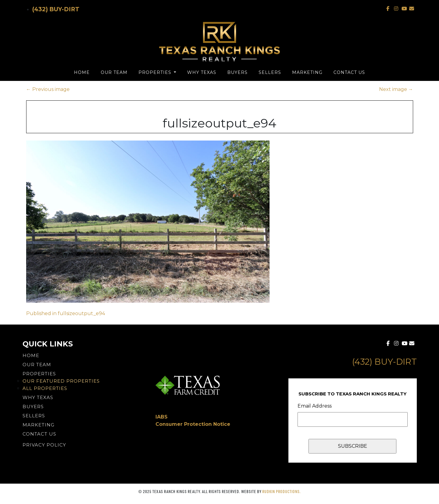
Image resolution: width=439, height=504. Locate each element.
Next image (396, 89)
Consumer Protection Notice (193, 424)
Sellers (270, 72)
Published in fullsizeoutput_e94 (66, 313)
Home (82, 72)
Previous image (48, 89)
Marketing (307, 72)
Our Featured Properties (61, 381)
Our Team (114, 72)
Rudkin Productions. (282, 491)
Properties (156, 72)
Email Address (315, 406)
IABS (162, 417)
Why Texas (202, 72)
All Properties (45, 388)
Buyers (237, 72)
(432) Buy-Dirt (56, 9)
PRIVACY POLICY (44, 445)
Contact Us (349, 72)
